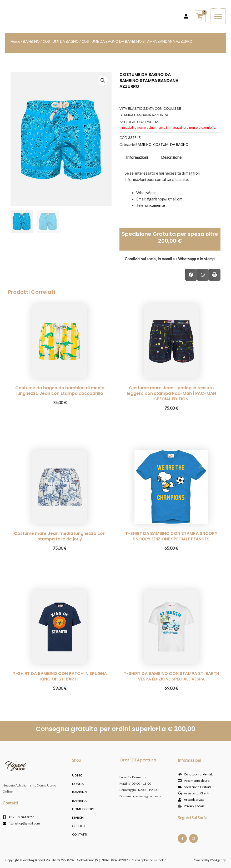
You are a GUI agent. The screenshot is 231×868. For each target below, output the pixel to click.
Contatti (80, 834)
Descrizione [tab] (171, 157)
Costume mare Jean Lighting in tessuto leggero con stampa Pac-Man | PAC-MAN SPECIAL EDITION (171, 393)
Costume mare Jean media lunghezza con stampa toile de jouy (60, 536)
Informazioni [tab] (137, 157)
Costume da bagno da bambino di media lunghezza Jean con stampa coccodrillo (60, 391)
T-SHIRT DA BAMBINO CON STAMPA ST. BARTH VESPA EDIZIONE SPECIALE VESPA (171, 676)
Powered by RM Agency (209, 860)
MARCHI (78, 817)
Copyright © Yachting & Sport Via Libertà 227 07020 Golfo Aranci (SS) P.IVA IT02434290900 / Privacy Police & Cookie (86, 860)
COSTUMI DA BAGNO (61, 41)
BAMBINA (79, 801)
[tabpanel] (170, 192)
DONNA (78, 784)
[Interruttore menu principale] (219, 16)
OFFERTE (79, 826)
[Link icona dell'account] (187, 16)
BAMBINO (31, 41)
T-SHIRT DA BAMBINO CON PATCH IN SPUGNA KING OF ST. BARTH (60, 676)
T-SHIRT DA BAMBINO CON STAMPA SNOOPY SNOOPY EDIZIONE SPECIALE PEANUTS (171, 536)
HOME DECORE (83, 809)
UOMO (77, 775)
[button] (103, 80)
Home (15, 41)
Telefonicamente (151, 205)
